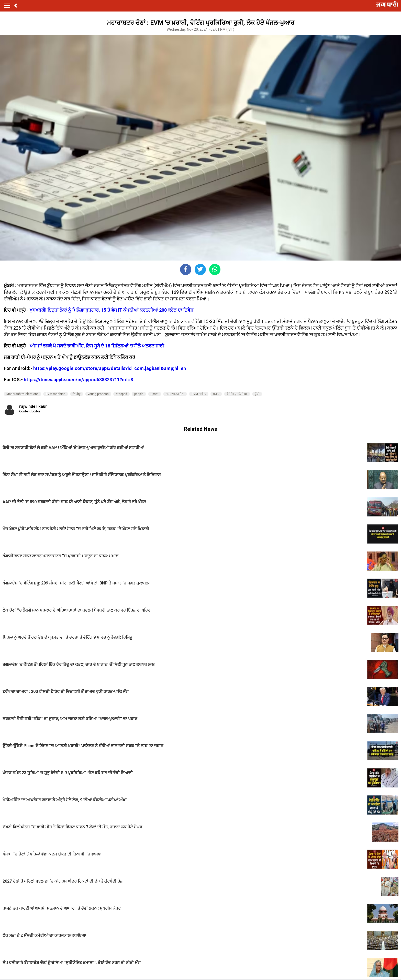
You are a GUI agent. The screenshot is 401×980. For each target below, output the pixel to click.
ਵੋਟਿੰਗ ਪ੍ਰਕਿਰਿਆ (237, 394)
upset (155, 394)
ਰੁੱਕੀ (257, 394)
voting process (98, 394)
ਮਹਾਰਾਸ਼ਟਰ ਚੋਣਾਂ (175, 394)
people (139, 394)
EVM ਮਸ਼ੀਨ (199, 394)
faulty (77, 394)
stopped (121, 394)
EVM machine (56, 394)
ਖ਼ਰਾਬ (216, 394)
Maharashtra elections (23, 394)
